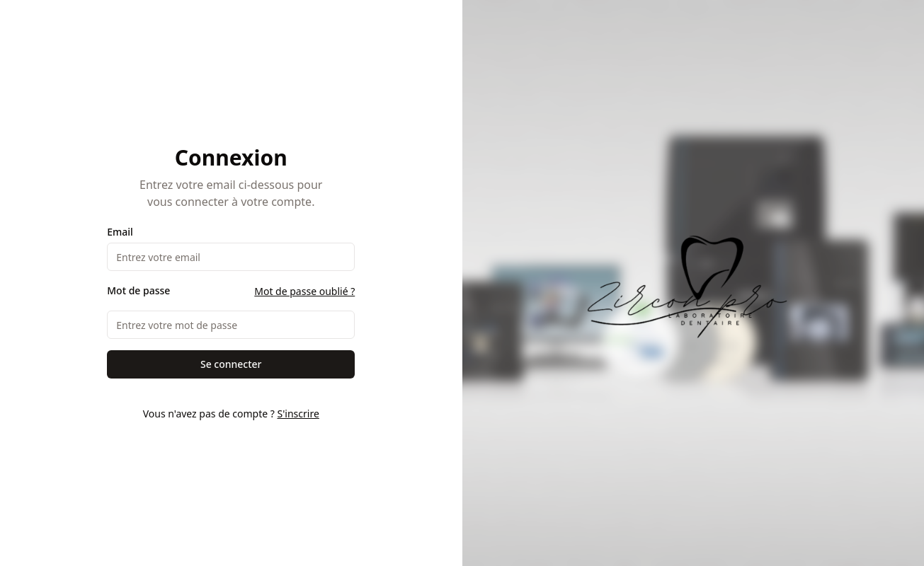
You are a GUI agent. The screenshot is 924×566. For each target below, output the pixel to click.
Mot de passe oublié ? (304, 291)
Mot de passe (138, 291)
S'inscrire (298, 414)
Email (120, 232)
